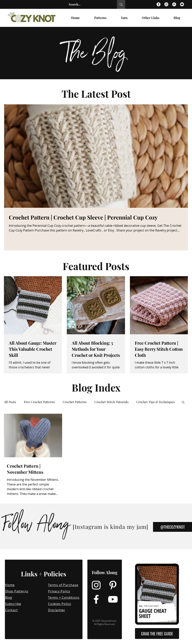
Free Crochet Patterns (39, 402)
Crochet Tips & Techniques (156, 402)
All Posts (10, 402)
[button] (183, 402)
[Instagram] (166, 4)
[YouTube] (182, 4)
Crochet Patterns (75, 402)
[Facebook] (158, 4)
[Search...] (89, 4)
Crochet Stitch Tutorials (111, 402)
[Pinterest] (174, 4)
